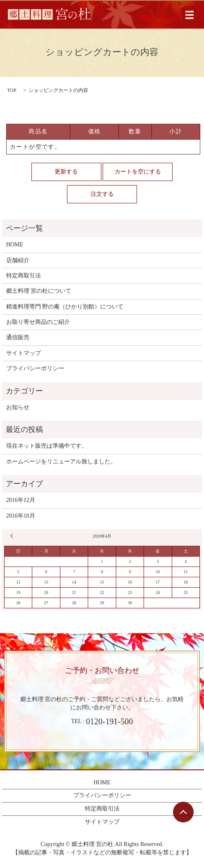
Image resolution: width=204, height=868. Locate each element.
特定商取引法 (24, 276)
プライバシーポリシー (35, 368)
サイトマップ (24, 353)
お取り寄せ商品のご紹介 (38, 322)
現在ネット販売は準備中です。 (47, 446)
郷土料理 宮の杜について (39, 291)
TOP (12, 90)
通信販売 (18, 337)
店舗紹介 (18, 260)
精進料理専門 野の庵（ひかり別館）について (65, 307)
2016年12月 (21, 500)
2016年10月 (21, 516)
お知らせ (18, 407)
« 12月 (13, 536)
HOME (15, 245)
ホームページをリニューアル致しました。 (61, 462)
